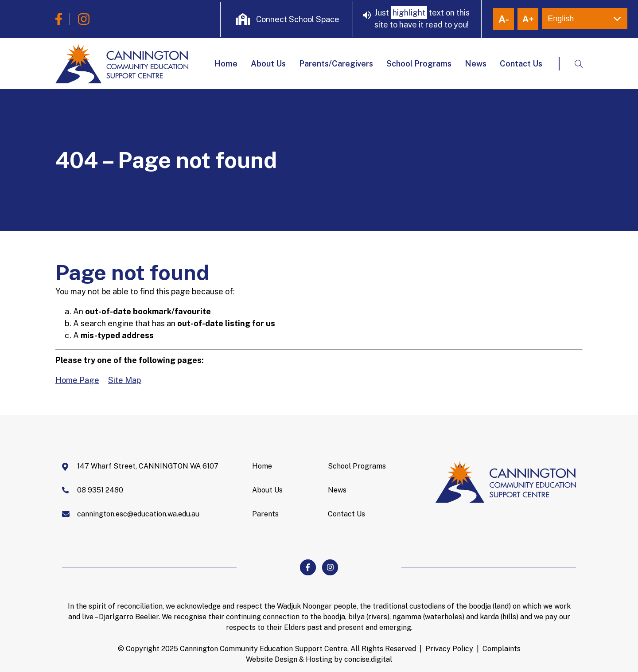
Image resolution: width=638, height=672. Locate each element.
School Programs (419, 64)
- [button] (504, 19)
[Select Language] (585, 19)
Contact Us (521, 64)
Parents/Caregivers (336, 64)
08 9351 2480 (100, 490)
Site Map (124, 380)
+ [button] (528, 19)
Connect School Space (298, 19)
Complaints (502, 649)
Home (226, 64)
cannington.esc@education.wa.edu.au (138, 514)
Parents (265, 514)
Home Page (77, 380)
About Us (268, 64)
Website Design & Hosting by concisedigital (319, 659)
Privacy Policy (449, 649)
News (476, 64)
